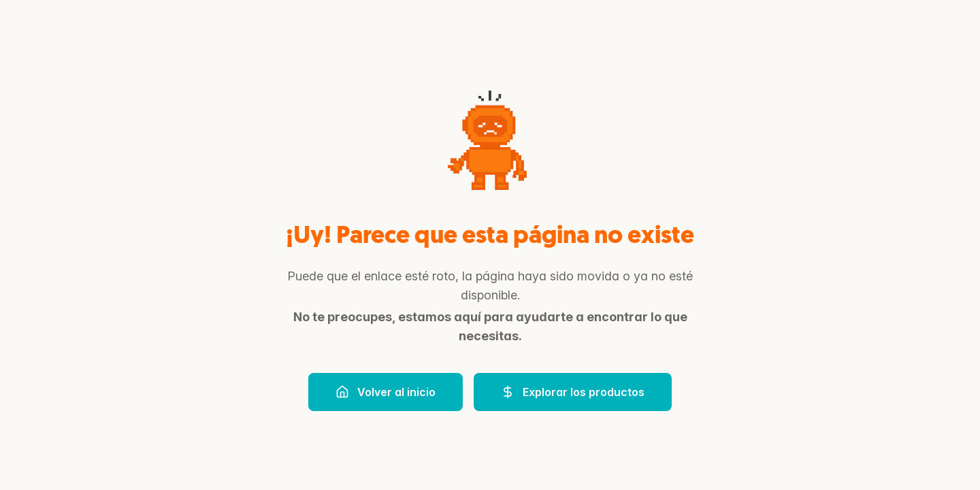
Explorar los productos (573, 392)
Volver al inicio (386, 392)
